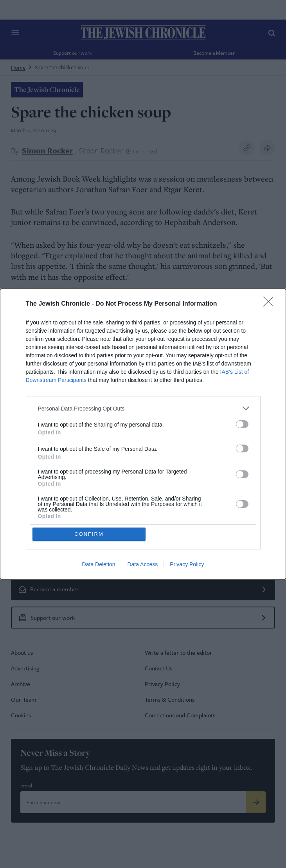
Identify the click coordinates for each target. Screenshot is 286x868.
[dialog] (143, 434)
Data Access (142, 564)
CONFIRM (89, 534)
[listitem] (143, 408)
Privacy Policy (187, 564)
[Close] (271, 304)
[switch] (242, 424)
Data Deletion (99, 564)
